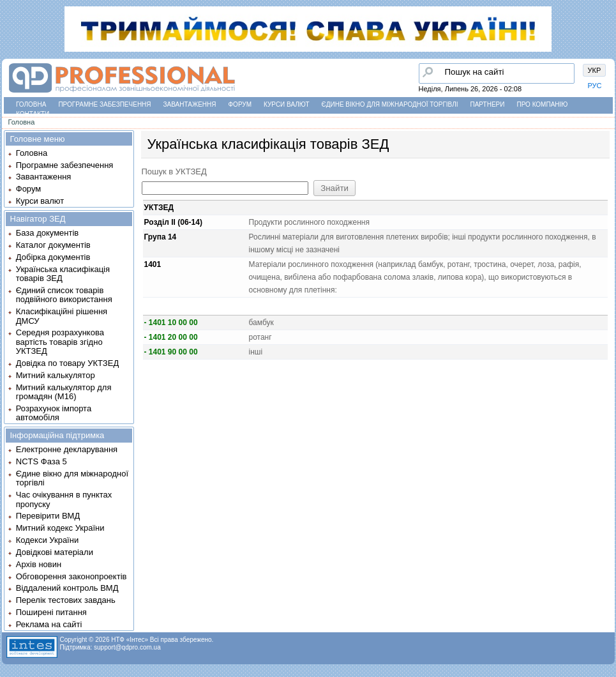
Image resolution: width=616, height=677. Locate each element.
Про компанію (542, 104)
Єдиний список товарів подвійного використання (64, 295)
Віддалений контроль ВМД (67, 588)
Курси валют (286, 104)
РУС (595, 86)
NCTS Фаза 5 (41, 461)
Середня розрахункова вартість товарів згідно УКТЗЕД (60, 342)
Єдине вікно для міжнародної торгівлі (390, 104)
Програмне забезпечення (104, 104)
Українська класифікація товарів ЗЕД (63, 274)
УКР (595, 70)
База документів (48, 233)
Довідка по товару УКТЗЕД (67, 363)
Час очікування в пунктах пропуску (64, 499)
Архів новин (39, 564)
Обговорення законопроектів (71, 576)
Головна (31, 104)
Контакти (33, 114)
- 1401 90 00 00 (171, 352)
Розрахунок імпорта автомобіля (54, 413)
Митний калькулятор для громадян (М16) (64, 392)
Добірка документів (53, 257)
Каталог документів (53, 245)
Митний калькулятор (56, 375)
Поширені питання (51, 612)
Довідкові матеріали (55, 552)
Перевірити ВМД (48, 516)
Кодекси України (47, 540)
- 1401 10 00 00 (171, 323)
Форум (240, 104)
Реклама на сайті (49, 624)
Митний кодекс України (60, 528)
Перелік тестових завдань (66, 600)
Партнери (488, 104)
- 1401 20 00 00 (171, 337)
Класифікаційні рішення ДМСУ (62, 316)
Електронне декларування (67, 449)
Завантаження (190, 104)
